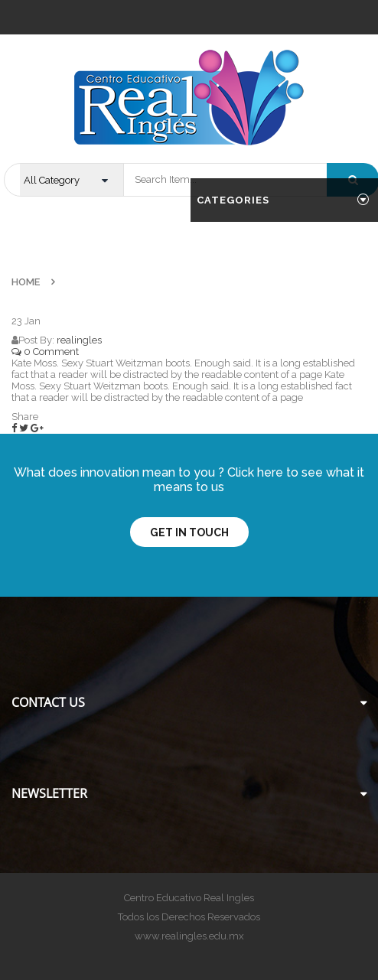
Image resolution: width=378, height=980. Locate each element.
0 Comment (45, 352)
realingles (79, 340)
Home (26, 282)
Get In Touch (189, 532)
